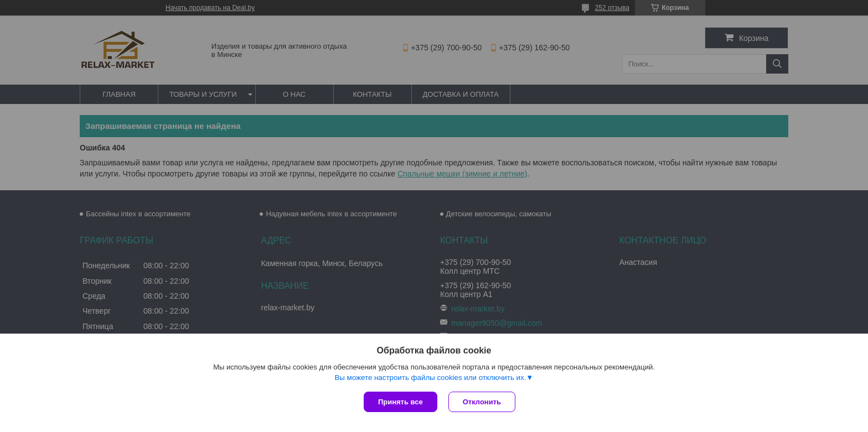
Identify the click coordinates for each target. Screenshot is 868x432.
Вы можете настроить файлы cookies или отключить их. (430, 378)
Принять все (401, 402)
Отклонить (482, 402)
